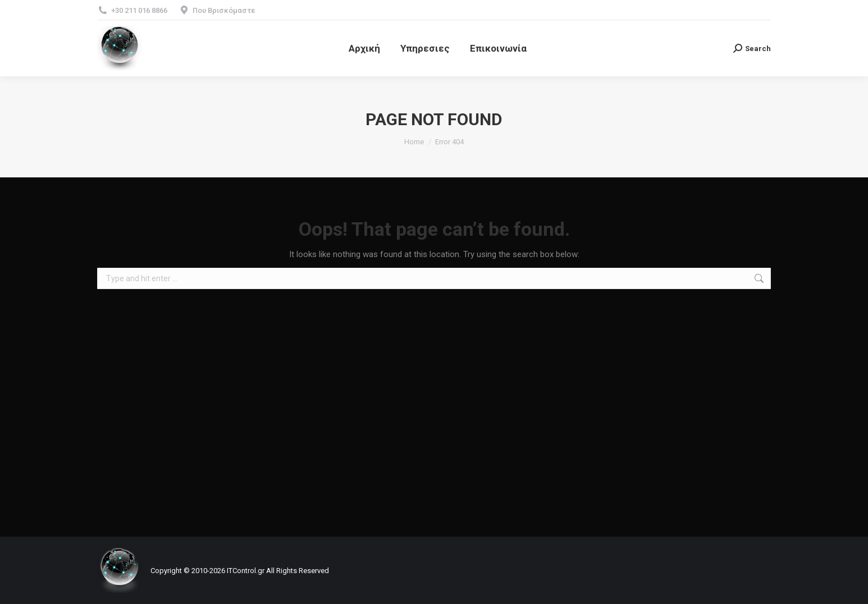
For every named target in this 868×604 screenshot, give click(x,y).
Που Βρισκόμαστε (224, 10)
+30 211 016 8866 (139, 10)
